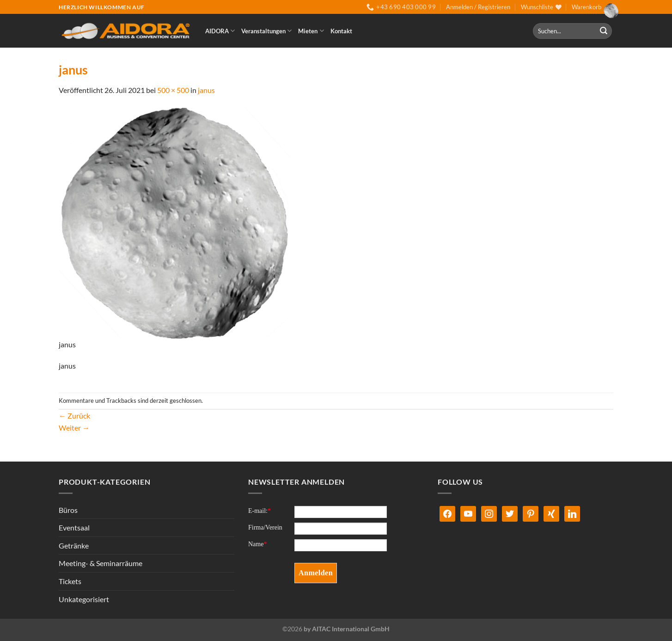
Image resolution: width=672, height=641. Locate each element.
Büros (68, 510)
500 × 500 (173, 90)
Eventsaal (74, 527)
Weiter (74, 428)
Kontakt (341, 31)
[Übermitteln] (604, 31)
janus (206, 90)
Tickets (70, 581)
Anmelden (316, 573)
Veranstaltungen (266, 31)
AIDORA (220, 31)
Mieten (311, 31)
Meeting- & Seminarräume (101, 563)
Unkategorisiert (84, 599)
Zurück (74, 416)
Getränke (74, 545)
